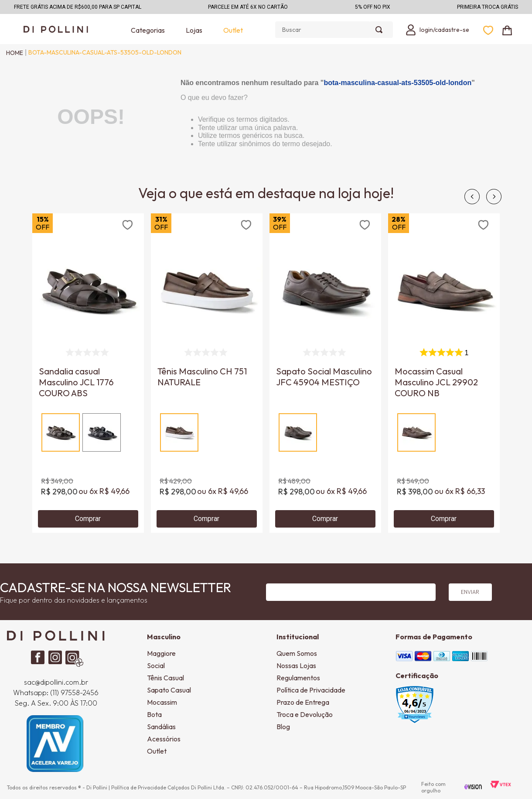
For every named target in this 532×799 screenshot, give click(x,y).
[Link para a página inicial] (12, 53)
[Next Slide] (494, 197)
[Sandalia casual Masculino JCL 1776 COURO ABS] (88, 373)
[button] (61, 432)
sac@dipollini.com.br (56, 682)
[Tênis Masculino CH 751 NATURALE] (207, 373)
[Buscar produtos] (381, 30)
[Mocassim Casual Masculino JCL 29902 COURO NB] (444, 373)
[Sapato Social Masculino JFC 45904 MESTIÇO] (325, 373)
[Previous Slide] (472, 197)
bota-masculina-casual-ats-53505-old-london (105, 52)
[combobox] (334, 30)
